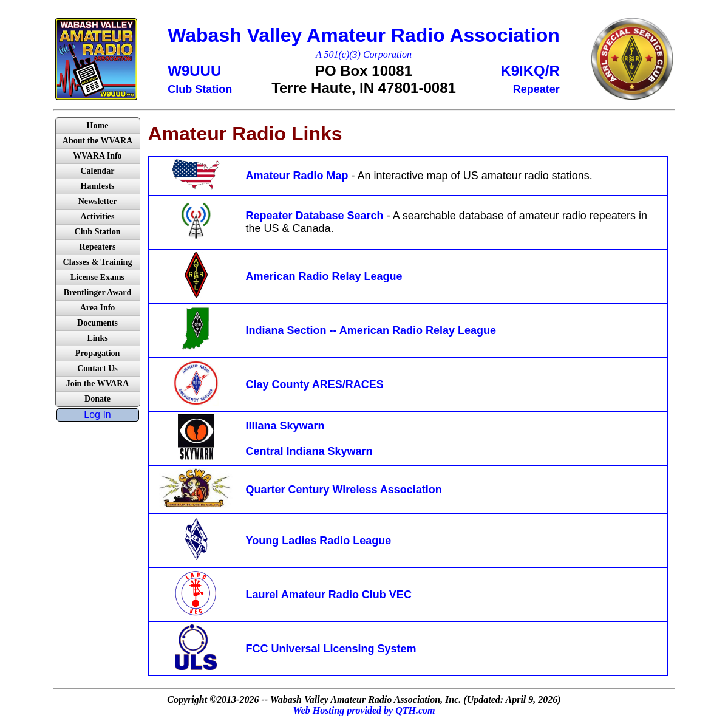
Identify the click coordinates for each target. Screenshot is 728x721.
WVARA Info (97, 156)
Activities (98, 217)
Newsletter (98, 201)
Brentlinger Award (98, 292)
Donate (97, 399)
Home (98, 125)
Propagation (98, 353)
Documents (97, 323)
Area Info (98, 308)
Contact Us (97, 368)
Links (97, 338)
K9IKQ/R (530, 71)
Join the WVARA (98, 384)
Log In (97, 415)
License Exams (97, 277)
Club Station (98, 232)
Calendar (98, 171)
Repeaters (98, 247)
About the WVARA (97, 141)
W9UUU (194, 71)
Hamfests (98, 186)
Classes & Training (98, 262)
